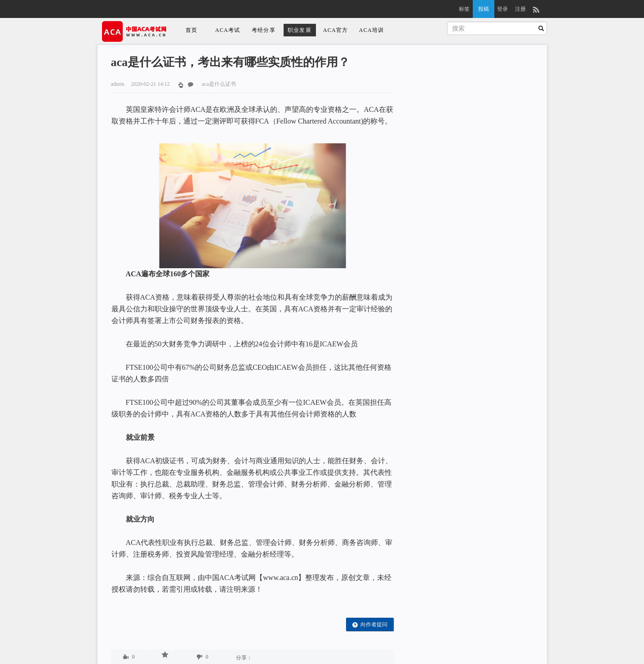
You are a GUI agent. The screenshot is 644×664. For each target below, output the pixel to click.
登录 (502, 9)
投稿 (484, 9)
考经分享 (264, 30)
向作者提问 (370, 625)
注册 (520, 9)
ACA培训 (371, 30)
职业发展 (300, 30)
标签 (464, 9)
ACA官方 (335, 30)
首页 (191, 30)
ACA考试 (228, 30)
